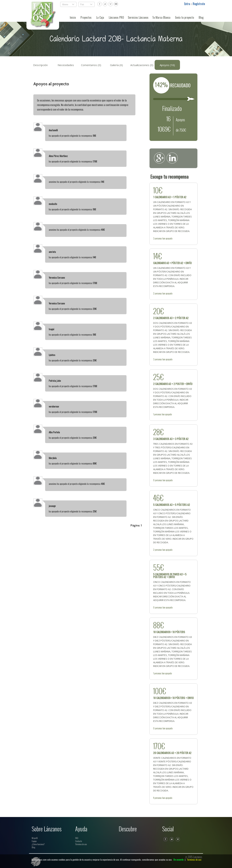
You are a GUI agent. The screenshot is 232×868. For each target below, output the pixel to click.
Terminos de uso (194, 860)
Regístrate (199, 4)
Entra (187, 4)
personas (158, 238)
